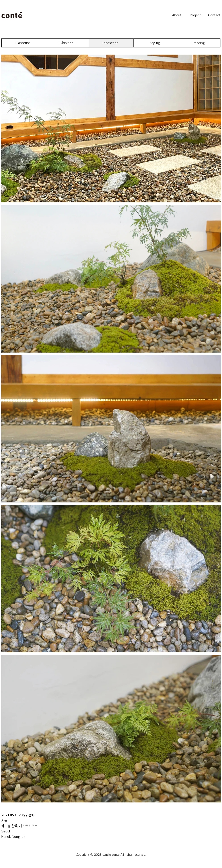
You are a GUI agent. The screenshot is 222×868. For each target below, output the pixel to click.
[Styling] (155, 43)
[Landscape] (111, 43)
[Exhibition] (67, 43)
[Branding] (199, 43)
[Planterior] (23, 43)
